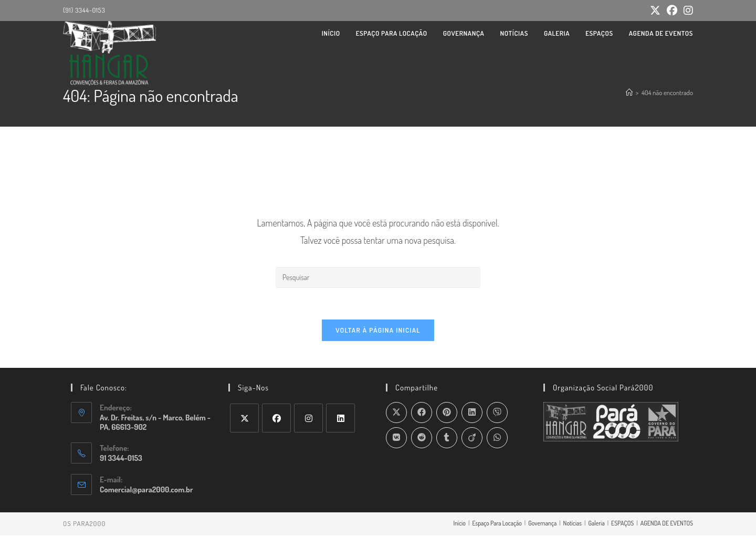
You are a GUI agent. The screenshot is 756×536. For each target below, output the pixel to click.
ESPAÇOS (622, 524)
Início (459, 524)
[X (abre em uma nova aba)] (655, 11)
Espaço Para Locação (497, 524)
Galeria (596, 524)
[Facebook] (276, 419)
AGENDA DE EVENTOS (667, 524)
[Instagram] (308, 419)
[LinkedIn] (340, 419)
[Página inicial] (629, 92)
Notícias (573, 524)
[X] (244, 419)
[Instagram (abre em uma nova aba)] (687, 11)
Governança (542, 524)
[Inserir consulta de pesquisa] (378, 277)
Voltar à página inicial (378, 331)
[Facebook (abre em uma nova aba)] (672, 11)
